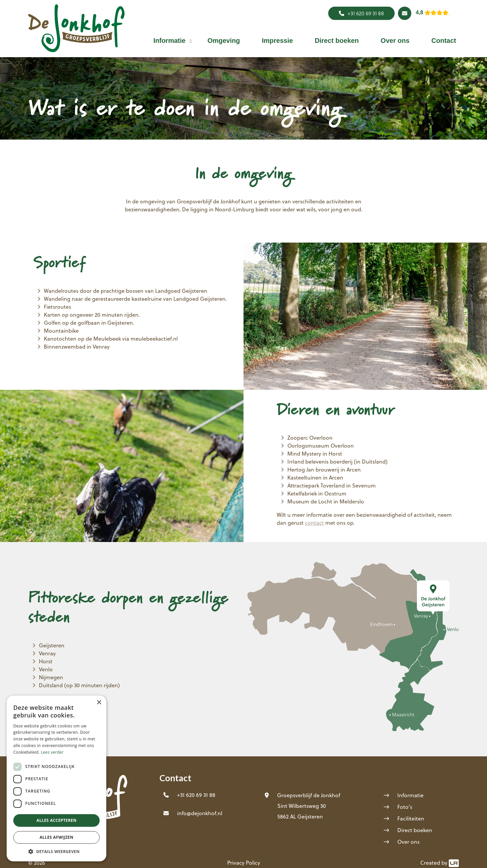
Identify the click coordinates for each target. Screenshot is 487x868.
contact (314, 523)
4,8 (420, 12)
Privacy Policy (244, 863)
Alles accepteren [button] (57, 820)
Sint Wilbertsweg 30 (302, 806)
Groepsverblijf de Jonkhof (309, 795)
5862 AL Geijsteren (300, 816)
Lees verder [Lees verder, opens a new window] (52, 752)
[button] (170, 41)
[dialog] (56, 778)
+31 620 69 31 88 (361, 13)
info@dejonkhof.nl (200, 813)
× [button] (99, 703)
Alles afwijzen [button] (56, 837)
